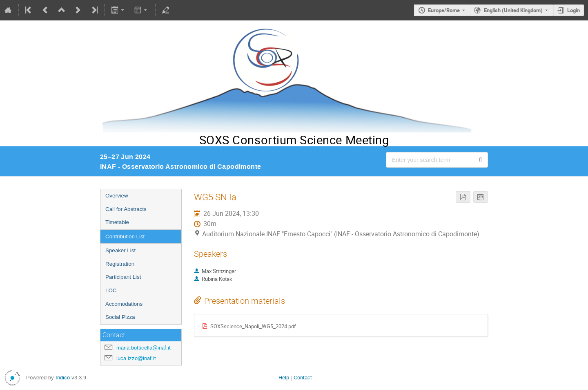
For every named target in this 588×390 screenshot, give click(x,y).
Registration (120, 264)
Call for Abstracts (126, 209)
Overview (117, 196)
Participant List (123, 277)
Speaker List (120, 250)
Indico (63, 378)
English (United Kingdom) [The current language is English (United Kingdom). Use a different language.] (513, 10)
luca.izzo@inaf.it (136, 358)
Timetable (117, 222)
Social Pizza (120, 317)
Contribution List (125, 236)
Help (284, 378)
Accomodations (124, 304)
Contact (303, 378)
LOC (111, 290)
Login (574, 10)
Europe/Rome (444, 10)
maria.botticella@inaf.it (144, 348)
